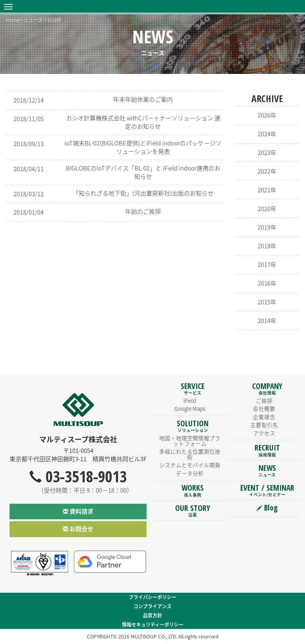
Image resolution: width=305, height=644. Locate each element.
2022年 (267, 171)
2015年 (267, 302)
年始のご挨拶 (143, 211)
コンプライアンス (152, 606)
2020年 (267, 209)
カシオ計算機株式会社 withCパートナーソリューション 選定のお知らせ (143, 122)
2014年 (267, 321)
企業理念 (264, 417)
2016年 (267, 283)
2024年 (267, 134)
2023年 (267, 153)
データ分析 (190, 473)
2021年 (267, 190)
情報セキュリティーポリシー (153, 625)
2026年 (267, 115)
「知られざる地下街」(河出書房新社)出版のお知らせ (143, 193)
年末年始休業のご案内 (143, 99)
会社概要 (264, 408)
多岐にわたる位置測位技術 (190, 454)
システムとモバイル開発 (190, 465)
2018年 (267, 246)
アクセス (264, 433)
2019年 (267, 227)
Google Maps (190, 408)
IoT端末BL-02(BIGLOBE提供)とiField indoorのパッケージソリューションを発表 (143, 147)
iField (190, 400)
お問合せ (78, 529)
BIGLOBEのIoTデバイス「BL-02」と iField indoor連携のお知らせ (143, 172)
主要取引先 (264, 425)
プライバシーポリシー (152, 597)
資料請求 (78, 511)
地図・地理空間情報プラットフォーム (190, 441)
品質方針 (152, 615)
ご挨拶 (264, 400)
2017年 (267, 265)
